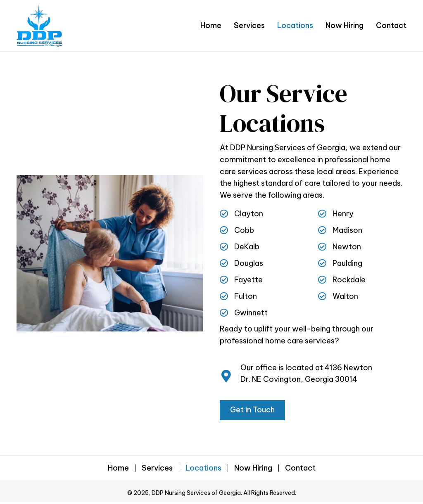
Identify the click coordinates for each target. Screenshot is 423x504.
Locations (203, 468)
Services (157, 468)
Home (118, 468)
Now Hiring (253, 468)
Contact (300, 468)
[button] (252, 410)
